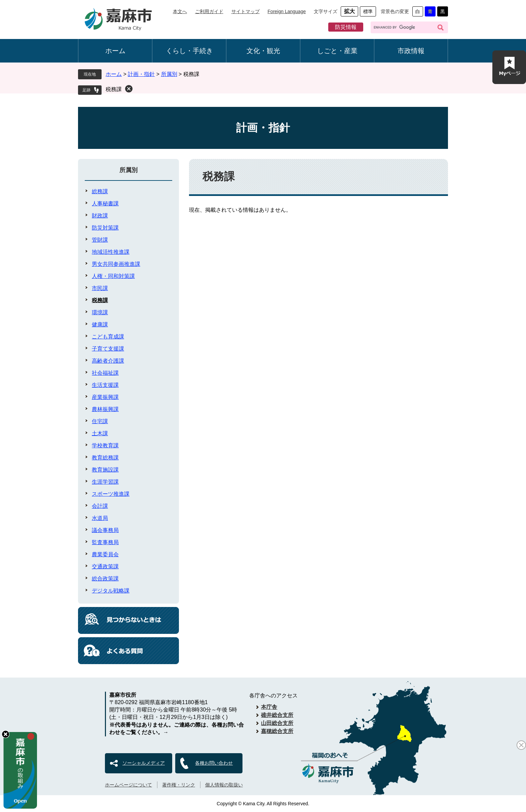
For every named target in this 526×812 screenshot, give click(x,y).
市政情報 (411, 51)
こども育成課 (108, 337)
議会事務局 (105, 530)
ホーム (115, 51)
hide (6, 734)
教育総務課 (105, 458)
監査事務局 (105, 542)
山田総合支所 (277, 723)
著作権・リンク (179, 785)
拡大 (349, 11)
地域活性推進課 (111, 252)
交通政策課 (105, 566)
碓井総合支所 (277, 715)
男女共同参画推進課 (116, 264)
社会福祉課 (105, 373)
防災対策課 (105, 228)
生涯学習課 (105, 482)
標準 (368, 11)
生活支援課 (105, 385)
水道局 (100, 518)
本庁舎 (269, 707)
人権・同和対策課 (113, 276)
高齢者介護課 (108, 361)
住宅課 (100, 421)
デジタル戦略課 (111, 591)
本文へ (180, 11)
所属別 (169, 74)
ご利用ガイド (209, 11)
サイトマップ (246, 11)
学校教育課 (105, 445)
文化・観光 (263, 51)
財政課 (100, 216)
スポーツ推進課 (111, 494)
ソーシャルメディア (144, 763)
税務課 (114, 89)
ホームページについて (128, 785)
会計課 (100, 506)
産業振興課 (105, 397)
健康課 (100, 324)
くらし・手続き (189, 51)
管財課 (100, 240)
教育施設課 (105, 470)
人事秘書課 (105, 204)
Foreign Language (287, 11)
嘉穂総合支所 (277, 731)
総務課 (100, 191)
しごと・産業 (337, 51)
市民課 (100, 288)
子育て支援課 (108, 349)
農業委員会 (105, 554)
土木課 (100, 433)
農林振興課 (105, 409)
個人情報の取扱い (224, 785)
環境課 (100, 312)
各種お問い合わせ (214, 763)
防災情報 (346, 27)
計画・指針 (141, 74)
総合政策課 (105, 579)
